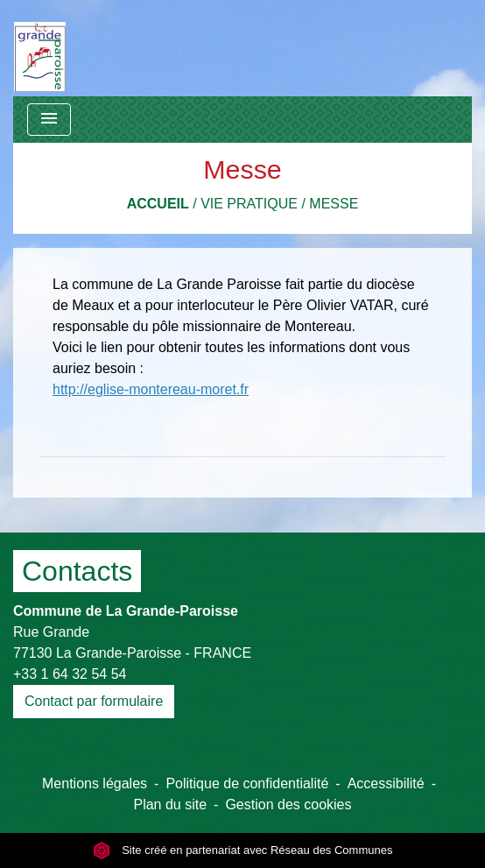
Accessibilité (386, 783)
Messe (334, 204)
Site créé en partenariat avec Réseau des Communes (243, 850)
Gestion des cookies (288, 804)
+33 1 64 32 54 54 (70, 674)
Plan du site (170, 804)
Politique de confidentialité (247, 783)
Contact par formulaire (94, 701)
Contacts (77, 571)
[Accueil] (40, 48)
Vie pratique (249, 204)
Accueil (158, 204)
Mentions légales (95, 783)
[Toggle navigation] (49, 120)
